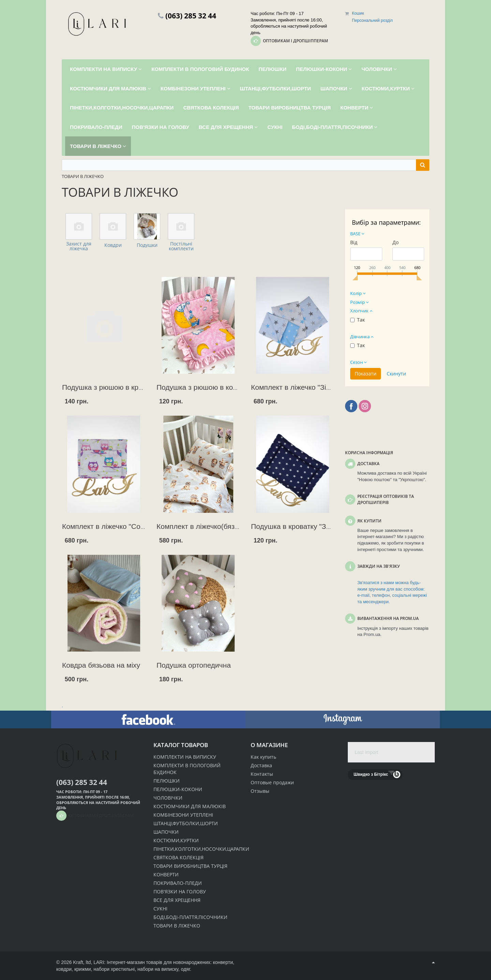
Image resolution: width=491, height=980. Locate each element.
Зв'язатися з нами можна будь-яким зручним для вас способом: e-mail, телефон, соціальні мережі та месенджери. (392, 592)
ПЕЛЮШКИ (167, 781)
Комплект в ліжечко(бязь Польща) (213, 526)
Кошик (358, 13)
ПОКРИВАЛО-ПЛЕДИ (178, 883)
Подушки (147, 245)
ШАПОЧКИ (166, 832)
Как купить (263, 757)
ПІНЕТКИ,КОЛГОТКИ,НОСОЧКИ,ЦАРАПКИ (201, 849)
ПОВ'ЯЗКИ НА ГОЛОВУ (180, 892)
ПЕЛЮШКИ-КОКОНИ (178, 789)
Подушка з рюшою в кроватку (111, 387)
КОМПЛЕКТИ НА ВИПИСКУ (185, 757)
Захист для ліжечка (79, 246)
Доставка (261, 765)
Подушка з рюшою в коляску (204, 387)
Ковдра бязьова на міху (101, 665)
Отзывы (260, 791)
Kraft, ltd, (83, 962)
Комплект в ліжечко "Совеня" (110, 526)
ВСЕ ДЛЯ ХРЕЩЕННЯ (177, 900)
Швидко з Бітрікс (371, 774)
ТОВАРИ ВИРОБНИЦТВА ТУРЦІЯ (190, 866)
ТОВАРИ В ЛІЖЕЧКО (177, 926)
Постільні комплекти (181, 246)
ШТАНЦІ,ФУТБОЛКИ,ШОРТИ (186, 823)
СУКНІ (160, 909)
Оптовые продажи (272, 782)
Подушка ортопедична (194, 665)
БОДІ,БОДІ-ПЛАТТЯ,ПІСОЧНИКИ (190, 917)
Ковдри (113, 245)
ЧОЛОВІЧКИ (168, 798)
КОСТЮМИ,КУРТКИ (176, 840)
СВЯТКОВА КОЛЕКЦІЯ (178, 857)
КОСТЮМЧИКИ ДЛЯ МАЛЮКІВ (190, 806)
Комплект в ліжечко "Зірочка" (299, 387)
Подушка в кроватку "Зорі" (295, 526)
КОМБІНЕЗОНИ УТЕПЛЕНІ (183, 815)
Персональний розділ (372, 20)
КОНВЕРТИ (166, 874)
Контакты (262, 774)
